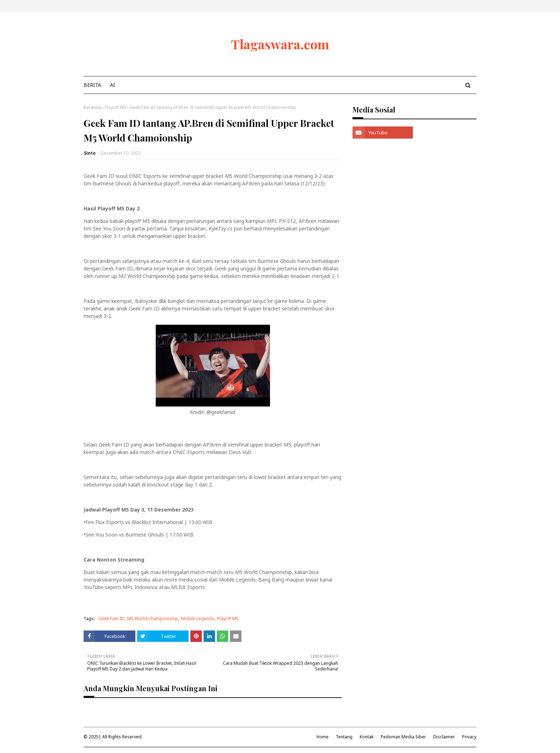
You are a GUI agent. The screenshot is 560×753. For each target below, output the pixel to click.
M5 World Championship (153, 619)
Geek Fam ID (111, 619)
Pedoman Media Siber (403, 737)
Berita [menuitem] (92, 85)
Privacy (469, 737)
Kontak (367, 737)
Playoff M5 (115, 107)
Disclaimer (444, 737)
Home (322, 737)
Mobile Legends (198, 619)
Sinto (90, 153)
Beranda (92, 107)
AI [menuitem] (112, 85)
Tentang (344, 737)
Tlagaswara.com (280, 44)
